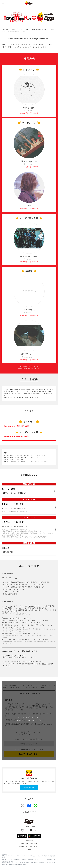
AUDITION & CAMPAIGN (40, 29)
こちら (30, 661)
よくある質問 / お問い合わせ (29, 844)
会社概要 (29, 850)
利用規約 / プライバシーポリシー (29, 847)
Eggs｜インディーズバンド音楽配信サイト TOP (15, 29)
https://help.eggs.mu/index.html (14, 655)
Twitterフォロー (29, 788)
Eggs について (29, 841)
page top (31, 812)
